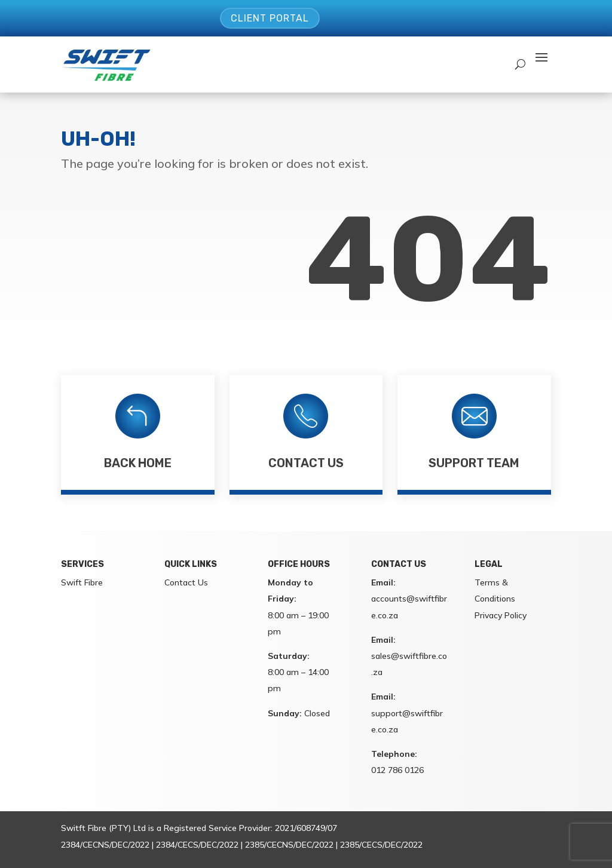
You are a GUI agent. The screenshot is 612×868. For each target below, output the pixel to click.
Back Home (138, 463)
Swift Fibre (82, 582)
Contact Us (306, 463)
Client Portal (270, 18)
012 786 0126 (397, 770)
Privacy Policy (501, 615)
